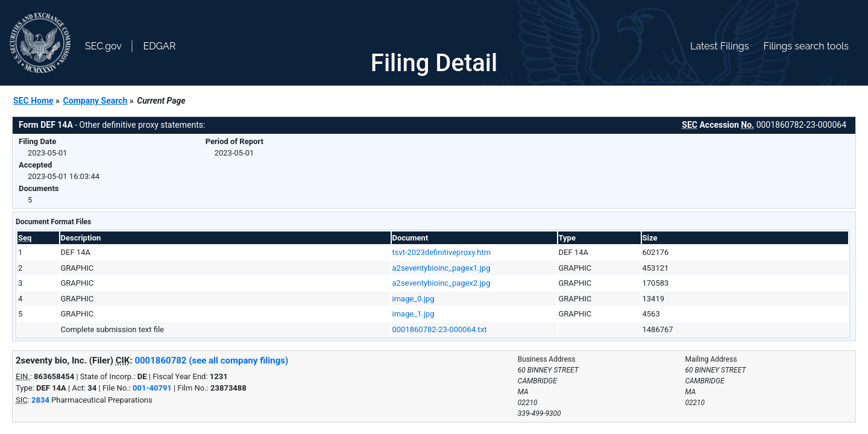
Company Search (96, 101)
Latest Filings (719, 46)
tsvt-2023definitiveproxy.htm (442, 252)
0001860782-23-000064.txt (440, 329)
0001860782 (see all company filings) (211, 360)
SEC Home (33, 101)
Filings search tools (806, 46)
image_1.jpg (414, 314)
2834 (40, 400)
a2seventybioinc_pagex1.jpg (442, 268)
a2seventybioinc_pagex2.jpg (442, 283)
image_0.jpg (414, 299)
